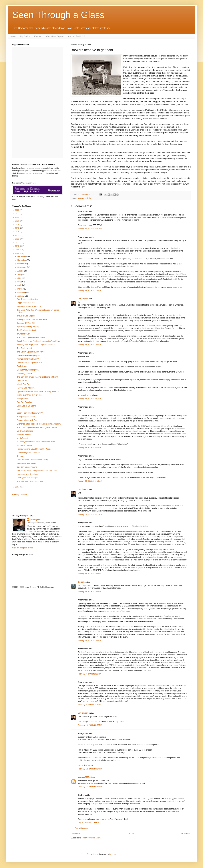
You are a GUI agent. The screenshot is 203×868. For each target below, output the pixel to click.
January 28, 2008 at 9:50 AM (89, 399)
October (21, 264)
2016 (18, 228)
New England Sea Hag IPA (28, 359)
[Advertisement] (30, 505)
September (22, 267)
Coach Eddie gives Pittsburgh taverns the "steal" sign (39, 341)
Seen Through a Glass (58, 15)
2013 (18, 235)
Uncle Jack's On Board (26, 406)
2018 (18, 225)
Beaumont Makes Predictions (29, 306)
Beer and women (24, 435)
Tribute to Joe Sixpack (26, 316)
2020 (18, 217)
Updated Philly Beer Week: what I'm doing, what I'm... (39, 391)
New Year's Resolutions (27, 463)
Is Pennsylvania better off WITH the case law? (36, 442)
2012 (18, 239)
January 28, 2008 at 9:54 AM (89, 448)
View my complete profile (23, 548)
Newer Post (76, 834)
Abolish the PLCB (77, 36)
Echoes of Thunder (25, 445)
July (19, 274)
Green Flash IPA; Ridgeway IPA (30, 413)
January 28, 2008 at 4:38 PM (89, 640)
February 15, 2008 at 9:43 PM (90, 787)
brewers (81, 198)
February (21, 292)
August (21, 271)
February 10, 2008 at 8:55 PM (90, 725)
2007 (18, 487)
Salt (19, 409)
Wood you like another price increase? (33, 319)
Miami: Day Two (23, 384)
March (20, 289)
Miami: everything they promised (30, 395)
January (21, 296)
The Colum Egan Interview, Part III (31, 352)
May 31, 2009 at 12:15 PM (88, 823)
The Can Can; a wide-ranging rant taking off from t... (38, 377)
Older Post (186, 834)
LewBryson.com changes (27, 478)
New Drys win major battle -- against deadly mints (37, 345)
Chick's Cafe (22, 381)
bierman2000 (83, 777)
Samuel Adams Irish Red (27, 420)
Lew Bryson (83, 299)
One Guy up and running (27, 467)
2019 (18, 221)
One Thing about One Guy (28, 299)
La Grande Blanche (25, 431)
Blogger (112, 854)
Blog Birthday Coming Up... (28, 370)
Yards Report (22, 438)
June (20, 278)
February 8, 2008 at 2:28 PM (89, 674)
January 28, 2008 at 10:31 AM (90, 481)
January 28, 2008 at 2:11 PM (89, 574)
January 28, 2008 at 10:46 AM (90, 514)
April (19, 285)
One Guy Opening (24, 402)
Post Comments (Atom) (92, 838)
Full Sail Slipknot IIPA (26, 388)
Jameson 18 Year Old (26, 323)
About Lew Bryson (55, 36)
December (22, 256)
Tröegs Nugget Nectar (26, 417)
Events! (38, 36)
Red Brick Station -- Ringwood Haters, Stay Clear (37, 471)
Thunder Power (23, 334)
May (19, 282)
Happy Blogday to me (26, 303)
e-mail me (27, 173)
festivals (88, 198)
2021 (18, 214)
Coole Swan (22, 366)
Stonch (81, 582)
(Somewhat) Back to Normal (28, 453)
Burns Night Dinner (25, 373)
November (22, 260)
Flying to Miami (23, 399)
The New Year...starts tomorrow (30, 481)
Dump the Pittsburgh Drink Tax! (30, 363)
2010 (18, 246)
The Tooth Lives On (25, 348)
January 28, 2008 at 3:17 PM (89, 592)
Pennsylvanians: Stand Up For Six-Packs (34, 449)
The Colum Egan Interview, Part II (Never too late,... (38, 427)
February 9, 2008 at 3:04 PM (89, 705)
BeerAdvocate (89, 155)
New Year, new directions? (28, 474)
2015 (18, 232)
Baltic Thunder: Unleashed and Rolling (33, 460)
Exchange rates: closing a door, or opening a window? (39, 424)
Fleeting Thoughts (20, 494)
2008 (18, 253)
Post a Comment (81, 828)
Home (13, 36)
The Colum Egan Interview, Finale (31, 337)
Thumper (21, 456)
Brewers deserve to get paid (28, 355)
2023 (18, 210)
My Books (25, 36)
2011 (18, 243)
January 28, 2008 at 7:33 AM (89, 345)
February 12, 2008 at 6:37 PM (90, 769)
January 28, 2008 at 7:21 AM (89, 291)
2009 (18, 250)
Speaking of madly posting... (29, 327)
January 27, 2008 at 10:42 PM (90, 229)
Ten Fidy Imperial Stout (26, 330)
